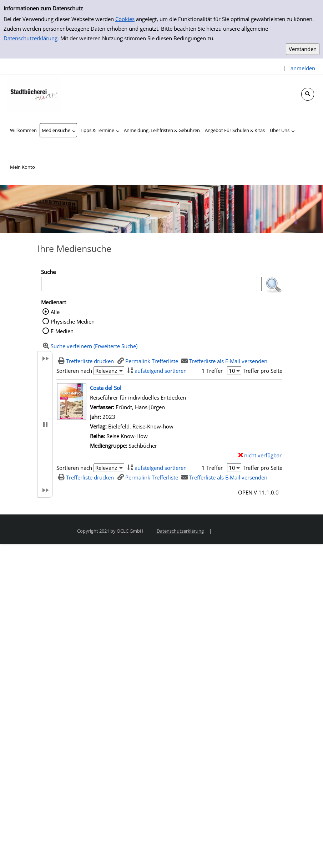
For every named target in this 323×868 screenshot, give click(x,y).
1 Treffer (212, 371)
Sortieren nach (74, 371)
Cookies (125, 19)
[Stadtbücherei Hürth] (34, 93)
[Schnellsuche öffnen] (308, 94)
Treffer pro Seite (263, 371)
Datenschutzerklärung (31, 38)
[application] (58, 130)
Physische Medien (73, 321)
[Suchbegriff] (151, 284)
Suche (48, 272)
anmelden (303, 68)
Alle (55, 312)
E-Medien (62, 331)
